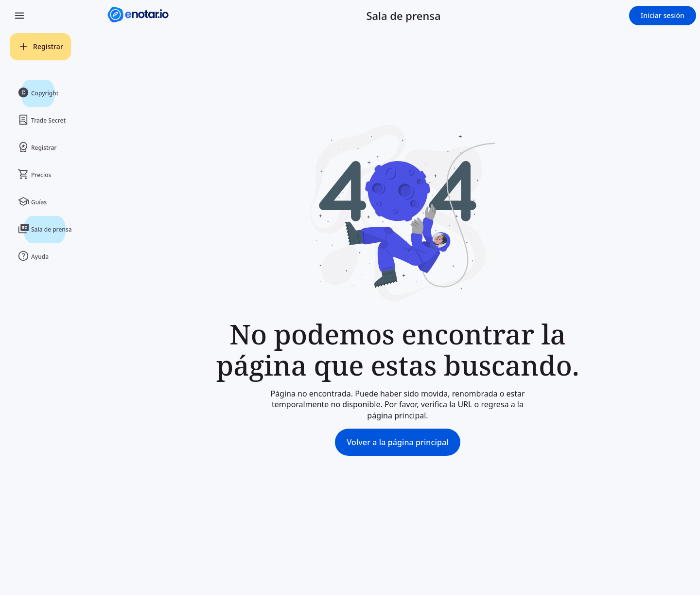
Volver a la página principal (397, 442)
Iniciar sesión (663, 15)
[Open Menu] (19, 16)
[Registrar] (40, 47)
